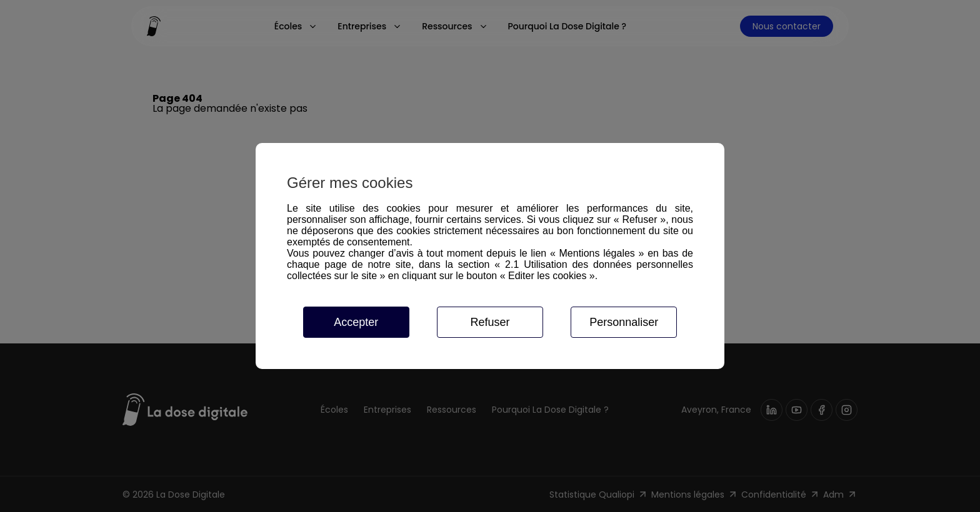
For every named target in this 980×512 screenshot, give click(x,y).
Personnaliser (624, 322)
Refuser (490, 322)
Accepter (356, 322)
